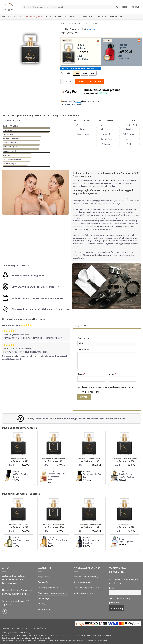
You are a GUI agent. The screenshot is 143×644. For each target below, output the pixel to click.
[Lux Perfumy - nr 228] (125, 526)
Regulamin (43, 582)
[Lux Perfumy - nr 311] (18, 460)
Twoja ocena (83, 338)
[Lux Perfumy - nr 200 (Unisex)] (89, 460)
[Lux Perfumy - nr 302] (89, 526)
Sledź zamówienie (39, 628)
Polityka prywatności (48, 587)
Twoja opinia (84, 350)
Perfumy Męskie (34, 17)
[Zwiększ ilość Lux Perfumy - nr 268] (71, 81)
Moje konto (44, 577)
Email (112, 588)
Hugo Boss (91, 24)
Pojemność (65, 73)
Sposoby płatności (82, 582)
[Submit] (117, 7)
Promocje (88, 17)
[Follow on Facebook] (5, 611)
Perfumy (66, 24)
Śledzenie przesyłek (83, 593)
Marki (74, 17)
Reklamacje (43, 598)
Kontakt (6, 628)
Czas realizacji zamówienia (86, 587)
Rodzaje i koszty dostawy (86, 577)
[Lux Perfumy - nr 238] (125, 460)
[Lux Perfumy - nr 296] (54, 526)
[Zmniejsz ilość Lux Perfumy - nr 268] (62, 81)
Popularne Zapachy (56, 17)
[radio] (77, 73)
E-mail (113, 374)
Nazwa (81, 374)
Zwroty (41, 604)
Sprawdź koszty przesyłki (71, 104)
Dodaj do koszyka (89, 81)
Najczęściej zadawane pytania (52, 593)
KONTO (124, 7)
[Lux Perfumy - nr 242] (18, 526)
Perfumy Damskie (12, 17)
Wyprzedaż (116, 17)
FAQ (27, 628)
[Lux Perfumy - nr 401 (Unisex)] (54, 460)
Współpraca (44, 609)
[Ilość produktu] (67, 81)
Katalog (102, 17)
